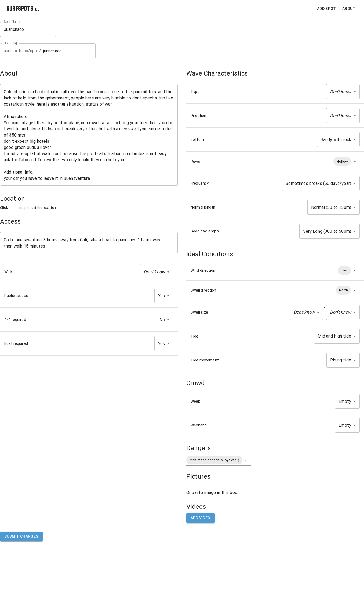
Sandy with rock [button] (336, 140)
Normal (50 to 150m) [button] (331, 207)
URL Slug (10, 43)
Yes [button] (161, 296)
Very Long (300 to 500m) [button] (327, 231)
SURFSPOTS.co (23, 8)
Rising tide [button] (341, 360)
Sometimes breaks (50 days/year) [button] (318, 183)
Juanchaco (28, 29)
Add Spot (326, 9)
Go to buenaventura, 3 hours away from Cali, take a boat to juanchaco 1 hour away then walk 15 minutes (89, 243)
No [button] (162, 320)
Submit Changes (21, 537)
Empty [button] (345, 401)
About (349, 9)
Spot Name (12, 22)
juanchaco (68, 51)
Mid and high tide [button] (334, 336)
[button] (157, 272)
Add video (201, 518)
